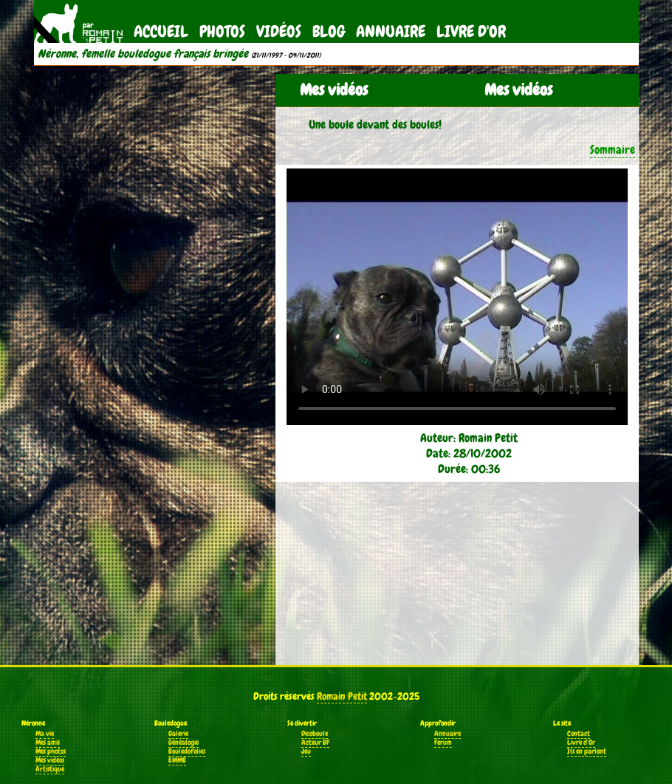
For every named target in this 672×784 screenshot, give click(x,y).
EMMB (177, 760)
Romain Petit (342, 696)
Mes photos (51, 751)
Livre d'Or (471, 31)
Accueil (161, 31)
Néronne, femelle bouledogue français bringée (143, 54)
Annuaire (391, 31)
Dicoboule (315, 734)
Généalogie (184, 743)
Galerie (178, 734)
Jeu (306, 751)
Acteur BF (315, 743)
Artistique (50, 769)
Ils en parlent (587, 751)
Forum (443, 743)
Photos (222, 31)
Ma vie (45, 734)
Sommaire (613, 150)
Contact (579, 734)
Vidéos (279, 31)
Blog (329, 31)
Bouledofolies (187, 751)
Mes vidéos (50, 760)
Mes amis (48, 743)
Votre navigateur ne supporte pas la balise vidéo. (457, 297)
